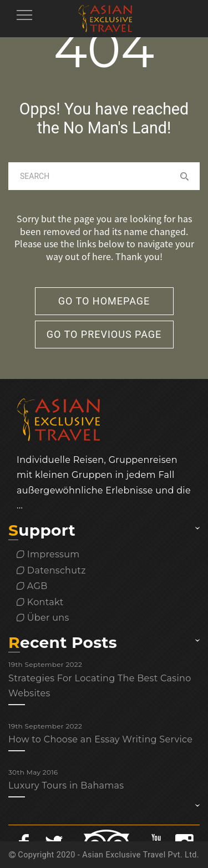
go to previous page (104, 334)
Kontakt (40, 602)
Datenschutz (51, 570)
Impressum (48, 554)
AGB (32, 586)
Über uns (43, 618)
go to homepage (104, 301)
